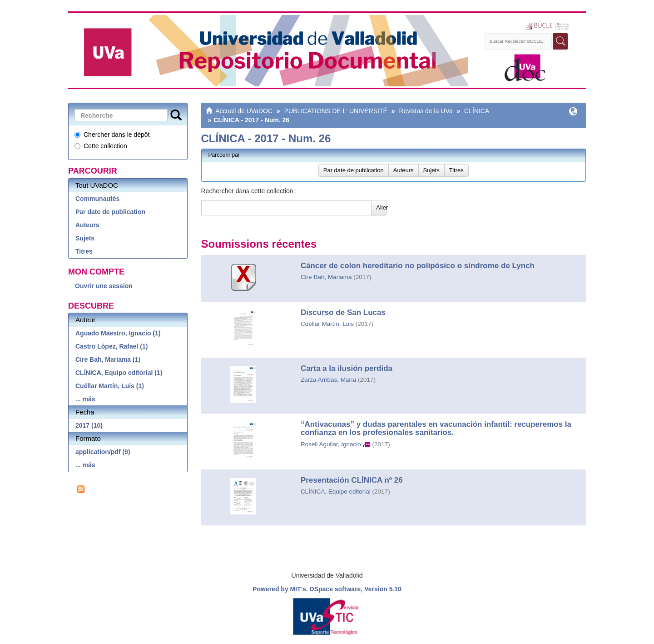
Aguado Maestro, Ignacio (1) (118, 333)
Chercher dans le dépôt (112, 135)
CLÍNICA (477, 111)
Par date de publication (110, 212)
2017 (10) (89, 425)
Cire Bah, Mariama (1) (108, 359)
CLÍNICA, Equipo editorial (336, 492)
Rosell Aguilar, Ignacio (331, 444)
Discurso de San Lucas (343, 312)
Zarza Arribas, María (328, 380)
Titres (84, 251)
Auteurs (87, 225)
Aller (381, 207)
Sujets (85, 238)
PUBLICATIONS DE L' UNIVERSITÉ (336, 111)
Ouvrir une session (104, 286)
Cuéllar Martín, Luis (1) (110, 386)
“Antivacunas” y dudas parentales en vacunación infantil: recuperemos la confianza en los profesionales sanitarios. (436, 429)
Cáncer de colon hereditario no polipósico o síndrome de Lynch (418, 266)
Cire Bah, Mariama (326, 277)
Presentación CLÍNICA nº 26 (352, 480)
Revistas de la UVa (426, 111)
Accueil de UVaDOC (244, 111)
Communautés (97, 199)
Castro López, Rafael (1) (111, 346)
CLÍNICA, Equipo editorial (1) (119, 373)
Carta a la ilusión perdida (347, 368)
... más (85, 399)
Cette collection (101, 146)
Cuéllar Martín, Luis (327, 324)
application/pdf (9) (103, 452)
